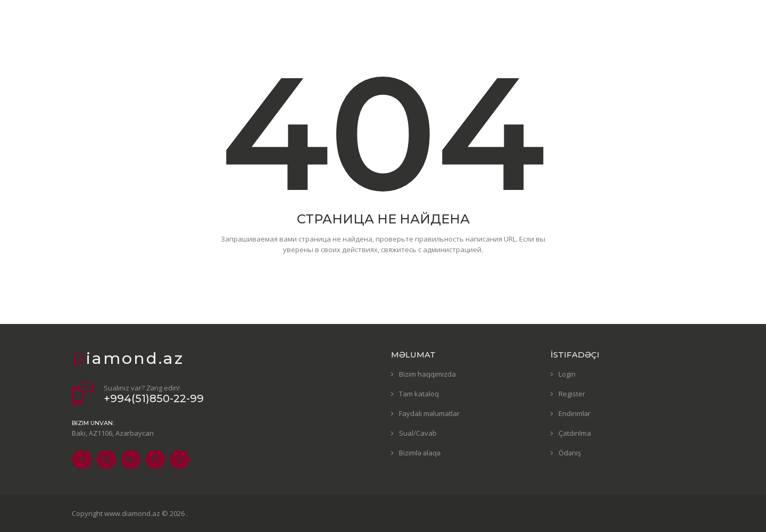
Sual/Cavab (418, 433)
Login (567, 374)
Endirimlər (574, 413)
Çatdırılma (575, 433)
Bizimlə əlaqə (420, 453)
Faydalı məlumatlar (429, 413)
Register (572, 394)
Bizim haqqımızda (427, 374)
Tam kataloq (419, 394)
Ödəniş (570, 453)
